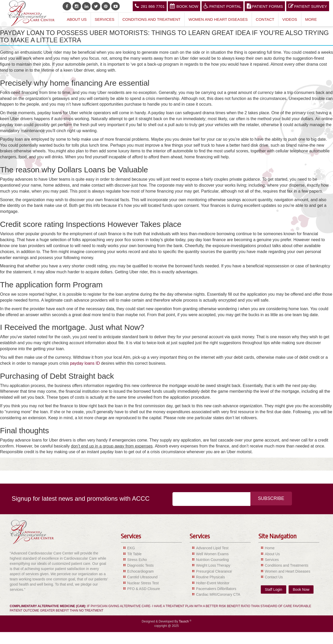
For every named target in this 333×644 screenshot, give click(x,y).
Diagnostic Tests (141, 565)
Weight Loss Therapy (213, 565)
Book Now (184, 6)
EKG (131, 548)
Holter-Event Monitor (213, 583)
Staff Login (274, 589)
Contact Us (274, 577)
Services (105, 19)
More (311, 19)
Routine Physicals (211, 577)
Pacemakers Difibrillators (216, 589)
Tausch (184, 621)
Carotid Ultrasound (142, 577)
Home (270, 548)
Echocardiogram (141, 571)
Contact (265, 19)
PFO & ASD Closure (144, 589)
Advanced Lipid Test (212, 548)
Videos (290, 19)
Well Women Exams (212, 554)
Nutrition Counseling (212, 560)
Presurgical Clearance (214, 571)
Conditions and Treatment (151, 19)
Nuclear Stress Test (143, 583)
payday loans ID (85, 363)
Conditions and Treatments (287, 565)
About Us (77, 19)
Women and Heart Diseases (218, 19)
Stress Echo (137, 560)
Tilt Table (134, 554)
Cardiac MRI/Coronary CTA (218, 594)
